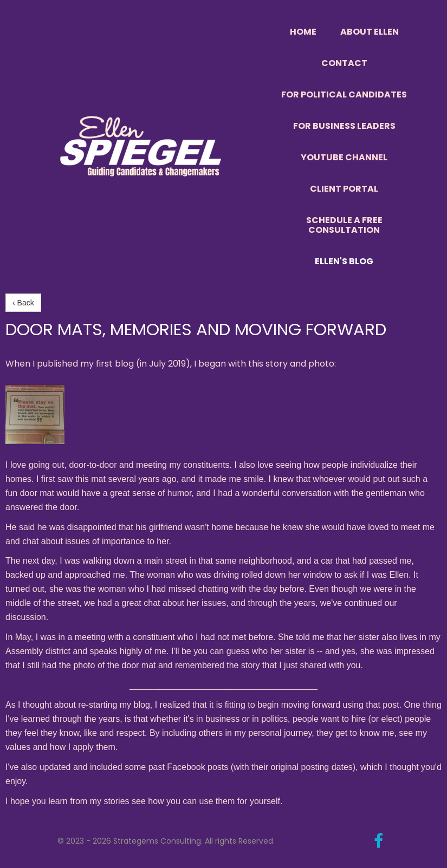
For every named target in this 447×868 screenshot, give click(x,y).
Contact (344, 63)
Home (303, 32)
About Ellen (370, 32)
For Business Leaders (344, 126)
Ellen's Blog (344, 261)
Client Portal (344, 189)
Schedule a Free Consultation (344, 225)
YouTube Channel (344, 157)
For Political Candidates (344, 94)
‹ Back (23, 303)
